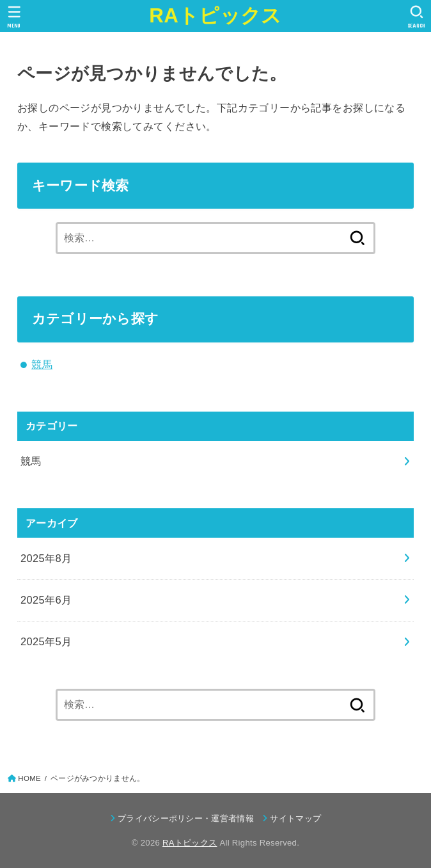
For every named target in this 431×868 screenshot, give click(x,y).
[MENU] (14, 17)
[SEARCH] (417, 17)
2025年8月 (46, 558)
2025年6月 (46, 600)
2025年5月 (46, 641)
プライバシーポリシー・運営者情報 (186, 818)
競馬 (42, 364)
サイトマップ (295, 818)
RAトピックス (215, 16)
